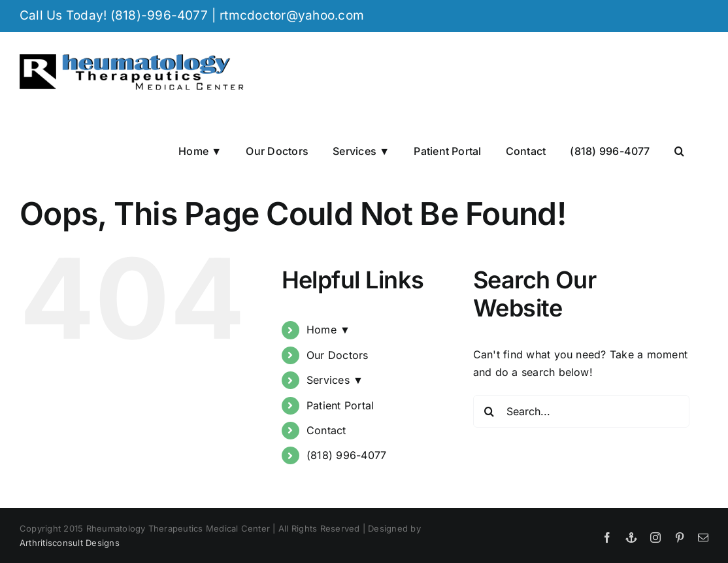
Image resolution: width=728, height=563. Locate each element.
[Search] (489, 411)
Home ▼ (328, 330)
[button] (679, 150)
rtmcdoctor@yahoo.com (292, 15)
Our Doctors (338, 355)
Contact (326, 430)
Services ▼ (335, 380)
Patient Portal (340, 405)
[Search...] (581, 411)
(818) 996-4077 (346, 455)
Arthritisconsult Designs (70, 543)
